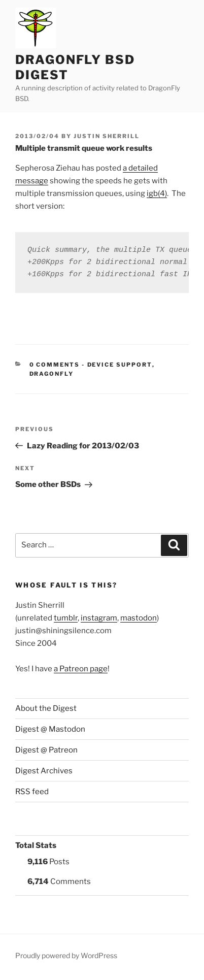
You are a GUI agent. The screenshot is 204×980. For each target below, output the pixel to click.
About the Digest (46, 708)
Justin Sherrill (107, 136)
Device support (120, 365)
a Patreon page (81, 669)
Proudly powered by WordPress (66, 955)
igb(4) (157, 193)
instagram (99, 618)
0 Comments (55, 365)
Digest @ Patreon (46, 750)
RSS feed (32, 792)
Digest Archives (44, 771)
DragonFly (52, 374)
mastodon (139, 618)
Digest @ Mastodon (50, 729)
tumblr (66, 618)
